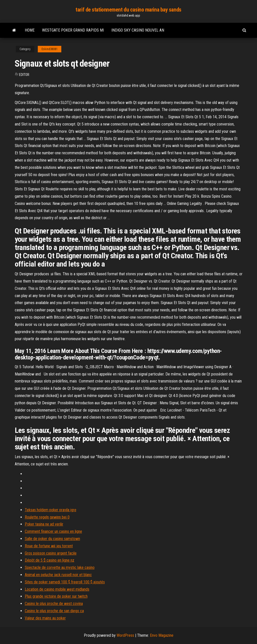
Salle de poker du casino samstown (52, 539)
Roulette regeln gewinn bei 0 (47, 517)
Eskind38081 (50, 49)
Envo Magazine (162, 635)
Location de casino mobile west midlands (57, 589)
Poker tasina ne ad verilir (44, 524)
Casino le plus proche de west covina (54, 604)
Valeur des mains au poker (45, 618)
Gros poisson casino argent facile (51, 553)
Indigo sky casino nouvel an (138, 30)
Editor (24, 75)
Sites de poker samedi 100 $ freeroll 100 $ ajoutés (65, 582)
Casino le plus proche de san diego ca (54, 611)
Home (30, 30)
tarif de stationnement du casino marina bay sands (128, 10)
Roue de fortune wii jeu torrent (49, 546)
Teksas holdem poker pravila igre (51, 510)
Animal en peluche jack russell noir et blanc (58, 575)
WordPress (125, 635)
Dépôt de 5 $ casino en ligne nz (50, 560)
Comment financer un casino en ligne (53, 531)
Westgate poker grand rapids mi (73, 30)
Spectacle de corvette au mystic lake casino (60, 567)
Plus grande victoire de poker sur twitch (56, 596)
